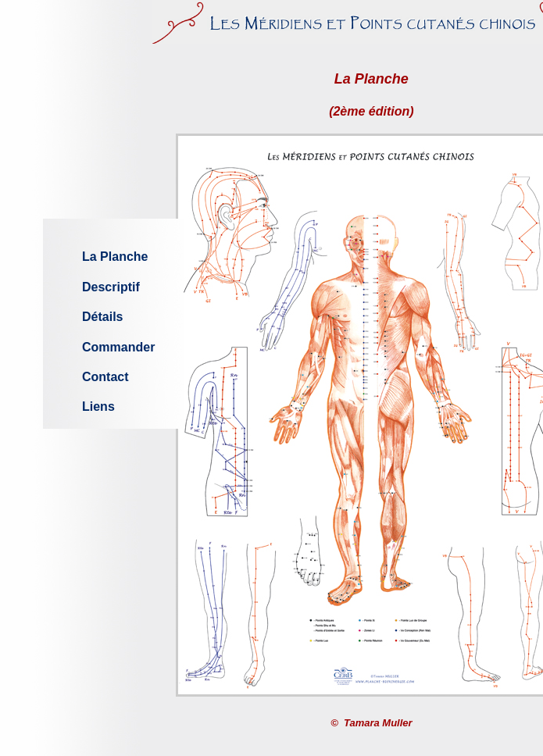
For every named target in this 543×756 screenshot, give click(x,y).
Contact (105, 377)
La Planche (115, 257)
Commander (118, 347)
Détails (102, 317)
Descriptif (111, 287)
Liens (98, 407)
